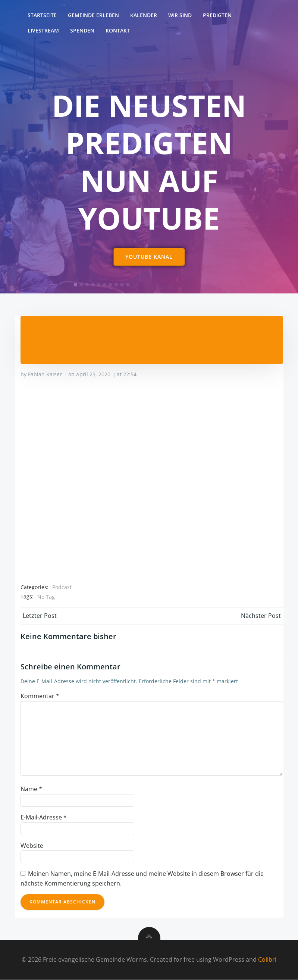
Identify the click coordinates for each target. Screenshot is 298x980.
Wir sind (180, 15)
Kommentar (40, 696)
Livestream (44, 30)
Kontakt (118, 30)
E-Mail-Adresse (44, 818)
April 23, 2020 (93, 375)
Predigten (218, 15)
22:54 (130, 375)
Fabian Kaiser (45, 375)
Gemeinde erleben (94, 15)
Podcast (62, 587)
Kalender (144, 15)
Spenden (83, 30)
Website (32, 846)
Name (31, 789)
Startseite (43, 15)
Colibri (267, 960)
